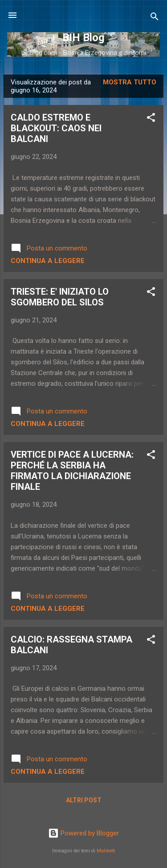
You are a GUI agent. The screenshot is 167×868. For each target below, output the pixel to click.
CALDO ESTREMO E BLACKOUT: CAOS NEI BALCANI (56, 128)
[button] (151, 119)
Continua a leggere (48, 261)
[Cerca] (155, 18)
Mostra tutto (130, 82)
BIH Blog (83, 38)
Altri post (84, 800)
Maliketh (106, 851)
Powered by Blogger (83, 833)
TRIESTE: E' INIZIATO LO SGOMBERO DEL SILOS (60, 297)
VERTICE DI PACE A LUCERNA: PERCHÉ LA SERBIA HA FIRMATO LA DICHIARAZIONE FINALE (72, 471)
